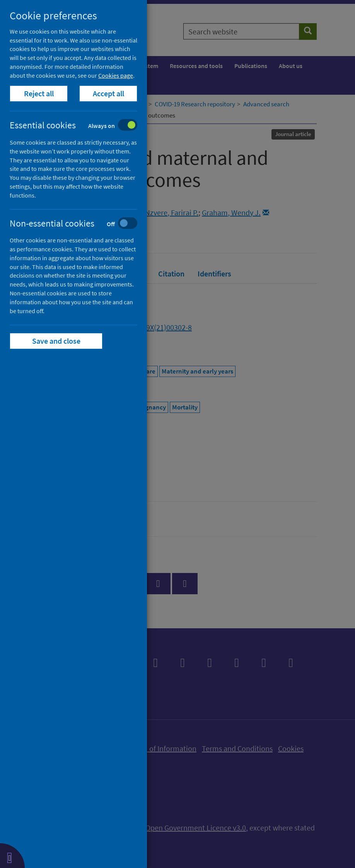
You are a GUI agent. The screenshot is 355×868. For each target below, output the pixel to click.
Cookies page (116, 75)
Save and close (56, 341)
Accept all (108, 93)
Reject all (39, 93)
